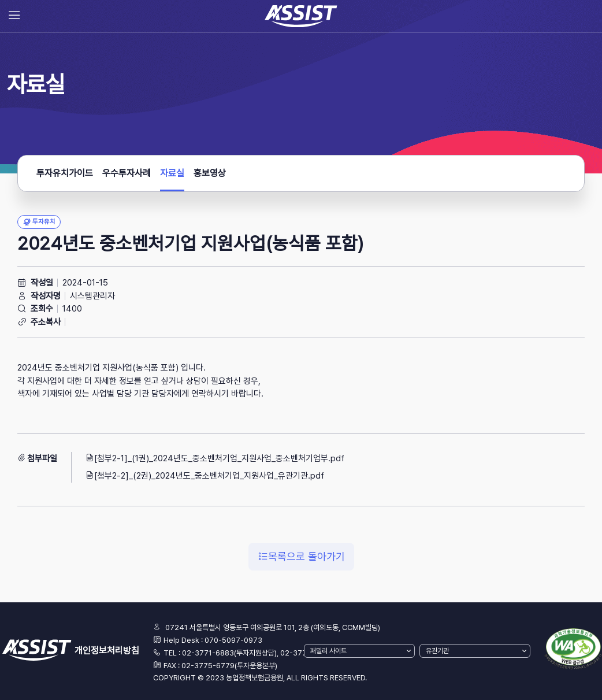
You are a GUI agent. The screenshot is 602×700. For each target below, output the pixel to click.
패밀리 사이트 (328, 651)
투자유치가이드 (65, 173)
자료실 (172, 177)
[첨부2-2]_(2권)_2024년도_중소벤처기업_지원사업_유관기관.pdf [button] (205, 476)
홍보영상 (210, 173)
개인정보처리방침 (107, 651)
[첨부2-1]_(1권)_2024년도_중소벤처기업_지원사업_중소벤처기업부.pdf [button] (215, 458)
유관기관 (437, 651)
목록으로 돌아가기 (301, 556)
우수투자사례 (127, 173)
